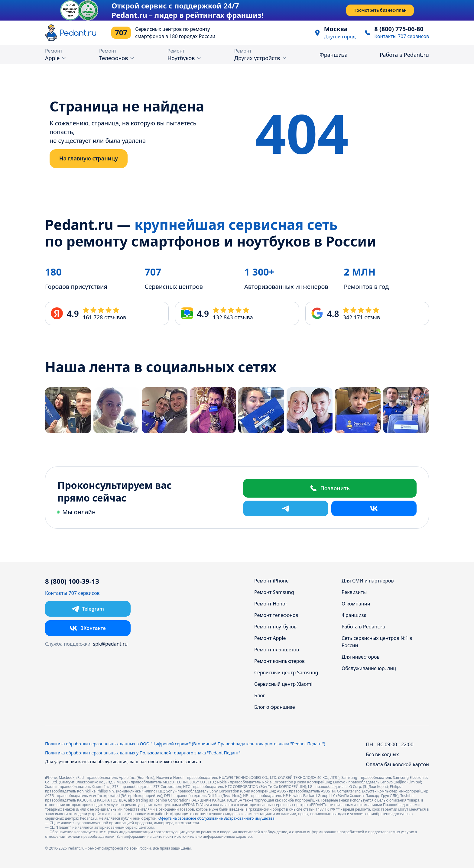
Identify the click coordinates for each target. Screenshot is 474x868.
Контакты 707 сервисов (402, 36)
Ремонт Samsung (274, 592)
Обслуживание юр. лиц (369, 668)
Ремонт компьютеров (279, 661)
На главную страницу (89, 158)
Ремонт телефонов (276, 615)
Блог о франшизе (275, 707)
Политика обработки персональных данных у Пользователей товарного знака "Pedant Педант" (143, 753)
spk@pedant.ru (110, 644)
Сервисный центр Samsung (286, 673)
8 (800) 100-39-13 (72, 581)
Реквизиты (354, 592)
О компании (356, 604)
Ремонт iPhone (271, 581)
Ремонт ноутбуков (275, 627)
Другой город (340, 37)
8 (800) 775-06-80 (399, 29)
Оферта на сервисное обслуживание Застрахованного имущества (216, 818)
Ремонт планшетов (277, 650)
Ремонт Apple (270, 638)
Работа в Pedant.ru (404, 55)
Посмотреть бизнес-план (380, 10)
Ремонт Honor (271, 604)
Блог (260, 695)
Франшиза (334, 55)
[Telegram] (286, 508)
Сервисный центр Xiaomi (283, 684)
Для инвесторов (360, 657)
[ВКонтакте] (374, 508)
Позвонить (330, 488)
